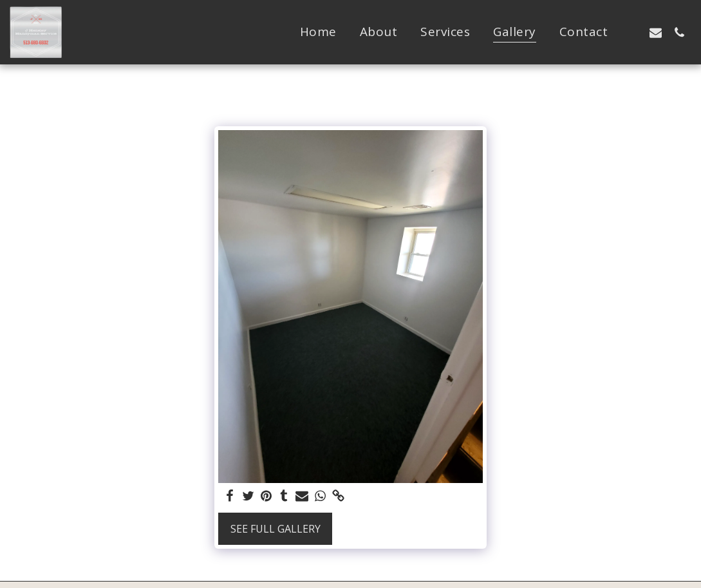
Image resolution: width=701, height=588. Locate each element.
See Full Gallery (276, 529)
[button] (632, 32)
